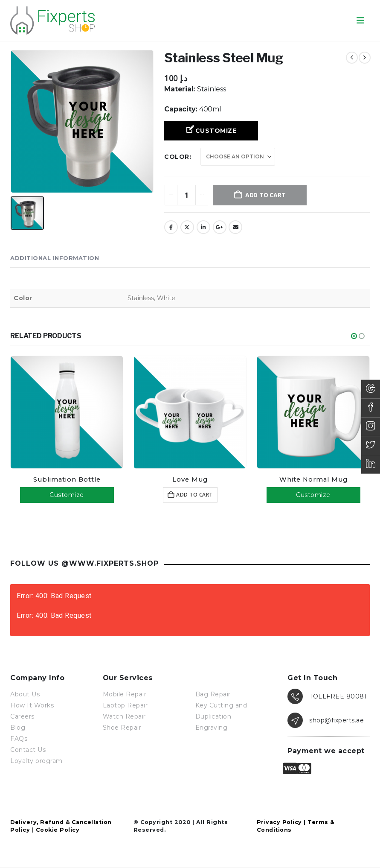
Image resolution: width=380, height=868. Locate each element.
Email (235, 227)
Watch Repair (124, 716)
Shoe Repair (122, 728)
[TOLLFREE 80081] (329, 696)
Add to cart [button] (194, 495)
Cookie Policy (58, 830)
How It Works (32, 705)
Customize (216, 131)
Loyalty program (36, 761)
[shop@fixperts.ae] (329, 720)
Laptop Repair (125, 705)
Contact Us (28, 750)
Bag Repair (213, 694)
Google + (220, 227)
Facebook (171, 227)
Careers (22, 716)
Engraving (212, 728)
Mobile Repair (125, 694)
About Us (25, 694)
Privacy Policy (279, 822)
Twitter (187, 227)
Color (177, 157)
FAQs (19, 739)
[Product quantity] (186, 195)
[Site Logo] (53, 20)
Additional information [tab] (55, 258)
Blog (18, 728)
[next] (365, 58)
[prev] (352, 58)
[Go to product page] (67, 412)
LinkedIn (203, 227)
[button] (361, 20)
